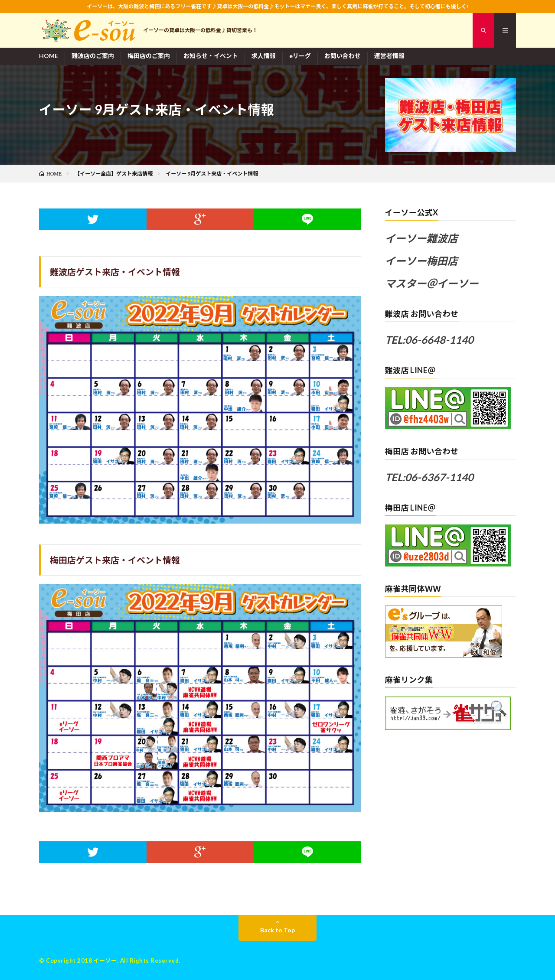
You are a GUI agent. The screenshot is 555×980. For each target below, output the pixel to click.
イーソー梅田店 (421, 261)
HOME (49, 56)
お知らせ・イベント (211, 56)
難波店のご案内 (93, 56)
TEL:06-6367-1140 (429, 477)
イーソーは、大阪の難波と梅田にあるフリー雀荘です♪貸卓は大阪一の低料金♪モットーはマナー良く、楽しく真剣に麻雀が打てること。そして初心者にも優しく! (277, 6)
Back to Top (277, 930)
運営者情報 (389, 56)
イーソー (105, 960)
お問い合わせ (343, 56)
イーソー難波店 (421, 238)
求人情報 (264, 56)
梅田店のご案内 (149, 56)
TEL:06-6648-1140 (429, 340)
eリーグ (300, 56)
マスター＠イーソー (432, 283)
